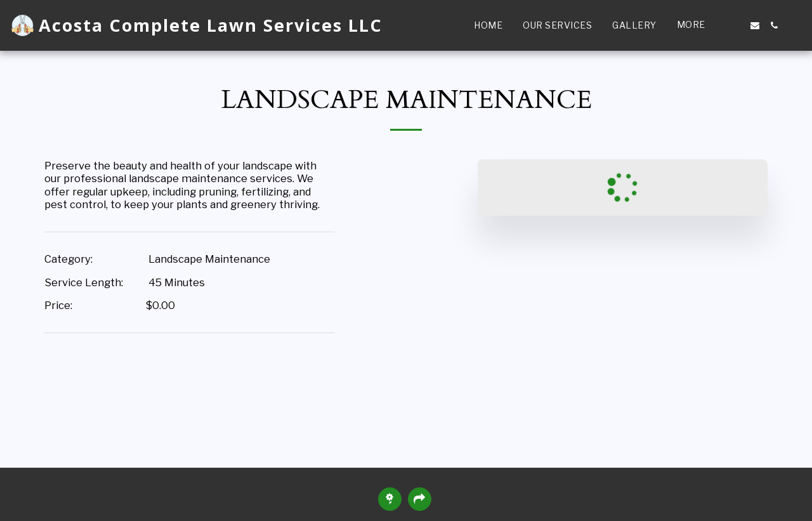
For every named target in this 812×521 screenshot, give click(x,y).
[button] (736, 25)
